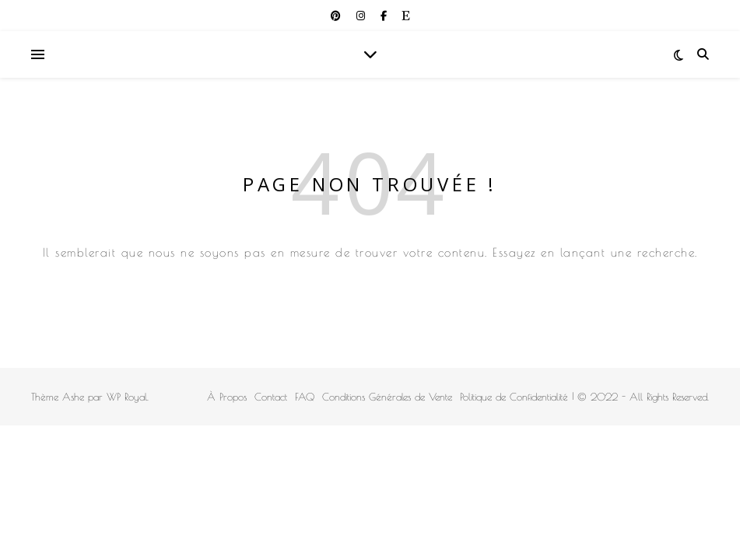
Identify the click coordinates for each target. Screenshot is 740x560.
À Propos (227, 397)
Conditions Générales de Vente (387, 397)
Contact (271, 397)
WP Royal (127, 397)
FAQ (305, 397)
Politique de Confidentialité (514, 397)
